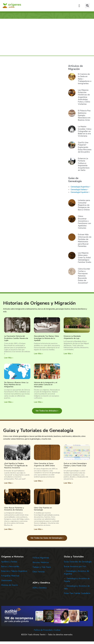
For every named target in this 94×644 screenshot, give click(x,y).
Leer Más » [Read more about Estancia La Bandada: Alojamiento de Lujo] (68, 354)
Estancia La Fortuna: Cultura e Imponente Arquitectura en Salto (84, 164)
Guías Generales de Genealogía (78, 562)
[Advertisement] (47, 37)
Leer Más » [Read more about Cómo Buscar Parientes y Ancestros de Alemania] (9, 529)
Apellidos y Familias (9, 562)
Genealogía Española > (80, 192)
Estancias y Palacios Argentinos (14, 571)
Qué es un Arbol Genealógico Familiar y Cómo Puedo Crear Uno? (75, 466)
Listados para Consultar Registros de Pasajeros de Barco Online (84, 205)
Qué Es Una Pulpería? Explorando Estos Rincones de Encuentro (85, 147)
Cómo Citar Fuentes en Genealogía (43, 509)
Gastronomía (7, 580)
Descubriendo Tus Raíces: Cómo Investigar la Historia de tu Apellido (46, 338)
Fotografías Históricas (10, 576)
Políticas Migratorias (41, 558)
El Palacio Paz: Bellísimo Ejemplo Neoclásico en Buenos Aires (84, 115)
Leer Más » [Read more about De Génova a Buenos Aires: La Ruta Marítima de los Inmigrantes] (9, 402)
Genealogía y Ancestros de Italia (77, 587)
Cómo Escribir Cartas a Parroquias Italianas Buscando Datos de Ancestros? (84, 276)
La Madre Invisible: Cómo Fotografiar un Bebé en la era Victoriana (85, 131)
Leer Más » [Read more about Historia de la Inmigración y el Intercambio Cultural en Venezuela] (38, 402)
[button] (79, 6)
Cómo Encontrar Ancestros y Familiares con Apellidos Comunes (84, 222)
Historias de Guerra (9, 585)
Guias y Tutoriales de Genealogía (38, 430)
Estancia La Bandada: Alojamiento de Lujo (72, 337)
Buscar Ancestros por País (75, 566)
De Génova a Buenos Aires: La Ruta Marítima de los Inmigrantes (16, 385)
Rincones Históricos (41, 562)
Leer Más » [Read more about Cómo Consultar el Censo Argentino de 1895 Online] (38, 481)
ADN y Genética (40, 588)
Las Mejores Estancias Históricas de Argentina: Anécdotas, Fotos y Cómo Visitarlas (84, 97)
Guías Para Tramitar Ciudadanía (77, 593)
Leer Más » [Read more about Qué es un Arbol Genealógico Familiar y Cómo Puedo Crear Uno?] (68, 483)
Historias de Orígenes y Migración (39, 303)
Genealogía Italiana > (79, 189)
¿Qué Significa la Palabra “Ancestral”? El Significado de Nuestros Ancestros (16, 466)
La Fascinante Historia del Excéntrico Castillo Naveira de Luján (16, 338)
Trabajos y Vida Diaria (42, 567)
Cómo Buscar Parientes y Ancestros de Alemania (14, 509)
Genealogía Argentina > (80, 187)
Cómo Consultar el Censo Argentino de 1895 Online (44, 464)
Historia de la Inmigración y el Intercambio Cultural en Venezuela (46, 385)
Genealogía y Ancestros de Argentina (76, 572)
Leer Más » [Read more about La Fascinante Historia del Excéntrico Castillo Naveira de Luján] (9, 358)
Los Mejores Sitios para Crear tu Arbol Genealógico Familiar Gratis (85, 258)
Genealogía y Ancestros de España (77, 580)
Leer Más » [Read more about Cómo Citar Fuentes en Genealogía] (38, 529)
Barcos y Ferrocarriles (10, 566)
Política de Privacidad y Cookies (47, 630)
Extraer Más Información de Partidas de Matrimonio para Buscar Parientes (85, 240)
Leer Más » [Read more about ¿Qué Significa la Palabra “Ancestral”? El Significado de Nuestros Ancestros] (9, 483)
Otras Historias (39, 572)
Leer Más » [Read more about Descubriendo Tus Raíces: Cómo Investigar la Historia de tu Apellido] (38, 354)
